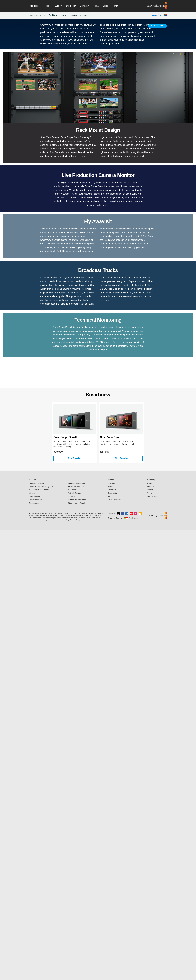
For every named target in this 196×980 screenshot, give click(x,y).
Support (58, 6)
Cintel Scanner (34, 953)
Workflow (53, 15)
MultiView (72, 947)
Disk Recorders (34, 947)
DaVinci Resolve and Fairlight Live (41, 937)
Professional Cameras (37, 933)
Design (43, 15)
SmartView (33, 15)
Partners (150, 940)
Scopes (63, 15)
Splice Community (114, 950)
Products (33, 6)
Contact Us (112, 940)
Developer (71, 6)
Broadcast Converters (76, 937)
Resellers (46, 6)
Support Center (113, 937)
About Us (151, 937)
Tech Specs (85, 15)
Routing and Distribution (77, 950)
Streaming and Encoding (77, 953)
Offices (150, 933)
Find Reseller (158, 26)
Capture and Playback (37, 950)
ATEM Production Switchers (39, 940)
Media (96, 6)
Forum (115, 6)
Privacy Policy (152, 947)
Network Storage (74, 943)
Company (84, 6)
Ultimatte (32, 943)
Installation (73, 15)
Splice (106, 6)
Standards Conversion (76, 933)
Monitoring (72, 940)
